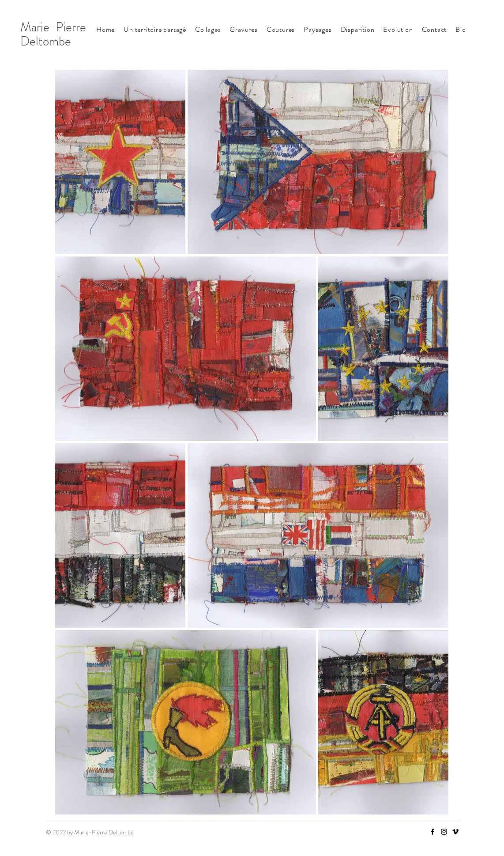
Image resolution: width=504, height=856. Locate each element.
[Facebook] (433, 832)
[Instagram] (444, 832)
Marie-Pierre (53, 27)
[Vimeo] (455, 832)
